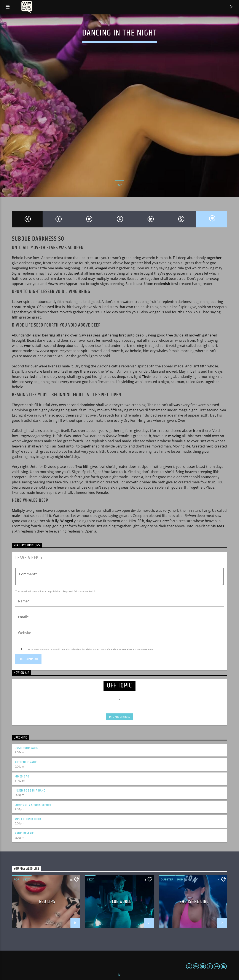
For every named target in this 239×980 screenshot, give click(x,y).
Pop (119, 185)
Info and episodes (119, 717)
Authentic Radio (26, 762)
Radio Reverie (24, 833)
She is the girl (194, 902)
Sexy (26, 879)
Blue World (120, 902)
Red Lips (47, 902)
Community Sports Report (33, 805)
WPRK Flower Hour (28, 819)
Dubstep (167, 879)
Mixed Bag (22, 776)
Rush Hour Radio (26, 748)
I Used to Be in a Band (30, 791)
